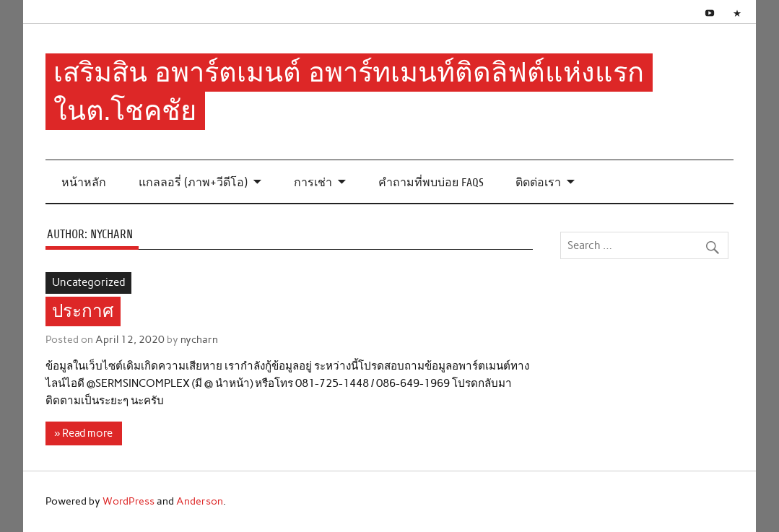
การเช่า (313, 183)
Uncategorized (88, 282)
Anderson (200, 501)
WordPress (129, 501)
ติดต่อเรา (538, 183)
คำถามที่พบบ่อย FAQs (431, 183)
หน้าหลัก (84, 183)
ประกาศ (83, 312)
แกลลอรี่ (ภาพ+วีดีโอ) (193, 183)
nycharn (199, 339)
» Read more (83, 433)
